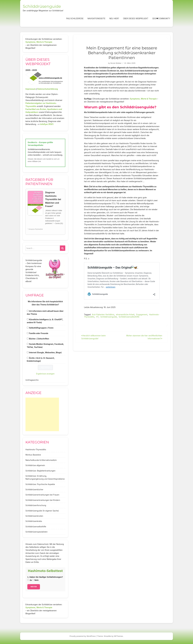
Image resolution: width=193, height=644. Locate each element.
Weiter (34, 587)
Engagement (142, 314)
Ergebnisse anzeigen (45, 374)
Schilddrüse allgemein (35, 465)
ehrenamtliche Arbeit (125, 314)
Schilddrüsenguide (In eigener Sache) (42, 511)
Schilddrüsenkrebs (34, 521)
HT (97, 317)
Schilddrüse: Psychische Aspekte (40, 484)
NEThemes (118, 636)
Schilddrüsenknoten (34, 516)
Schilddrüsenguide (42, 6)
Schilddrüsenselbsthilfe (129, 317)
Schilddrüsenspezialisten (37, 532)
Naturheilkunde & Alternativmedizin (41, 460)
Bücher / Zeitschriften (39, 339)
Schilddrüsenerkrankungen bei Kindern (43, 500)
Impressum (31, 89)
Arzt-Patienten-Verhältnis (103, 314)
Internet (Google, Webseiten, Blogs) (45, 352)
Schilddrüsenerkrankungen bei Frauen (42, 495)
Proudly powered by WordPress (83, 636)
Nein (35, 580)
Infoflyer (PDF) (47, 124)
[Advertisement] (42, 414)
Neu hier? (114, 18)
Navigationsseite (96, 18)
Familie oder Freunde (39, 333)
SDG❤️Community (161, 18)
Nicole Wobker (116, 63)
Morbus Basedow (33, 455)
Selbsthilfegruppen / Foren (41, 328)
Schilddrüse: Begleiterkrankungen (40, 471)
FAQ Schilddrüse (75, 18)
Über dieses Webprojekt (136, 18)
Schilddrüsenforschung (36, 505)
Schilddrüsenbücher (34, 489)
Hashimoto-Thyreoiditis (36, 449)
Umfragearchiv (32, 380)
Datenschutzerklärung (48, 89)
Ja (29, 580)
